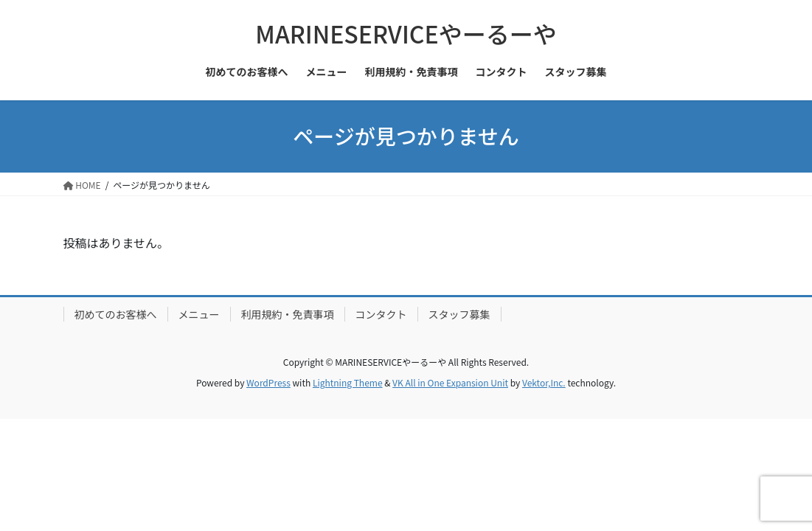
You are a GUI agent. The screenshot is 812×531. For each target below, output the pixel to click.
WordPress (268, 382)
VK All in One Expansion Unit (450, 382)
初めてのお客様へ (116, 314)
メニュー (199, 314)
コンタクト (381, 314)
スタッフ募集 (459, 314)
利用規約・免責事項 (288, 314)
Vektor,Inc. (544, 382)
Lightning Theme (348, 382)
